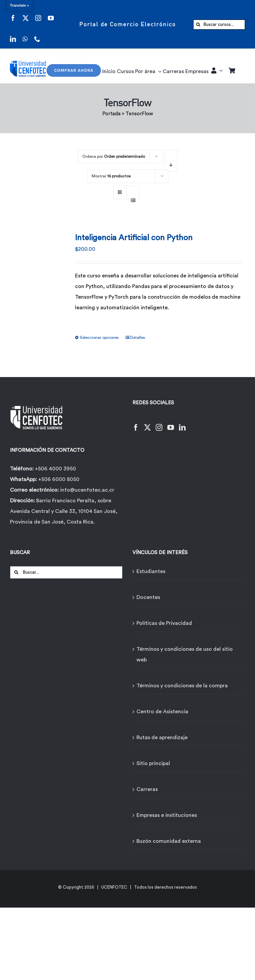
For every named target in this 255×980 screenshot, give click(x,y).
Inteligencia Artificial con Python (134, 238)
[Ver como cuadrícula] (120, 190)
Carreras (147, 789)
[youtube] (51, 14)
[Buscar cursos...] (219, 25)
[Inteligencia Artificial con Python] (40, 271)
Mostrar (111, 176)
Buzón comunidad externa (169, 841)
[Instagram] (159, 423)
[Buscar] (198, 25)
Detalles (138, 338)
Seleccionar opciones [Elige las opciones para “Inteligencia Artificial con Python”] (99, 338)
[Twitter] (147, 423)
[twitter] (26, 14)
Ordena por (114, 156)
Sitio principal (153, 763)
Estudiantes (151, 571)
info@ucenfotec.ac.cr (87, 490)
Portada (111, 114)
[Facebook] (136, 423)
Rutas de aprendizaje (162, 737)
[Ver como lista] (133, 197)
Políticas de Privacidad (164, 623)
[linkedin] (13, 35)
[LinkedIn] (182, 423)
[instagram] (38, 14)
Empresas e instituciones (167, 815)
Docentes (148, 597)
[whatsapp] (25, 35)
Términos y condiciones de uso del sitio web (185, 654)
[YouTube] (171, 423)
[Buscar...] (66, 572)
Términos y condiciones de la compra (182, 686)
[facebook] (13, 14)
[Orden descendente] (171, 161)
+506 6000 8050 (58, 479)
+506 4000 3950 (55, 469)
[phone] (37, 35)
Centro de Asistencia (162, 712)
